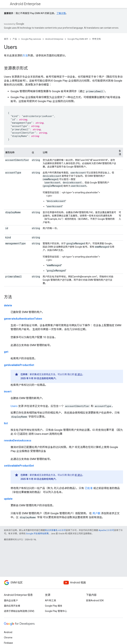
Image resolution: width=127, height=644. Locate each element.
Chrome (8, 638)
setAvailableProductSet (19, 466)
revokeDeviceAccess (18, 441)
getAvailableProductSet (19, 365)
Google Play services (31, 39)
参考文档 (96, 39)
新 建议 (78, 374)
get (6, 352)
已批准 (89, 488)
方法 (25, 56)
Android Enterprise (25, 4)
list (6, 423)
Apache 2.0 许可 (106, 530)
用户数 (96, 513)
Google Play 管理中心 (56, 611)
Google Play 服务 (54, 606)
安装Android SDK (95, 600)
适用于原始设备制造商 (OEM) (19, 611)
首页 (6, 39)
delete (8, 305)
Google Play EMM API (78, 39)
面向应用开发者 (12, 606)
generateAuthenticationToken (23, 319)
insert (8, 392)
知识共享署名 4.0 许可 (55, 530)
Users (14, 406)
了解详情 (61, 13)
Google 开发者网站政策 (37, 534)
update (8, 499)
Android (8, 632)
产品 (15, 39)
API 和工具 (51, 600)
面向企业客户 (11, 600)
